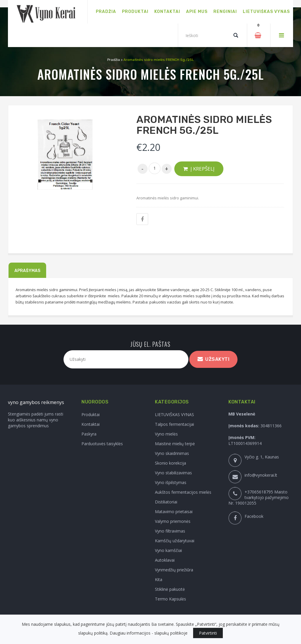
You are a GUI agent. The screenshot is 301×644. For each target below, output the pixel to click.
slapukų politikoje (171, 633)
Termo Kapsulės (170, 599)
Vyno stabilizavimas (173, 473)
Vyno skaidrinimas (172, 453)
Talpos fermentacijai (174, 424)
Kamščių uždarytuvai (175, 541)
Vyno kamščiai (168, 550)
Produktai (91, 414)
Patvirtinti (208, 633)
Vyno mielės (166, 434)
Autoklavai (165, 560)
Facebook (254, 516)
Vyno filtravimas (170, 531)
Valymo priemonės (173, 521)
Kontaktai (91, 424)
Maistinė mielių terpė (175, 444)
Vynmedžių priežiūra (174, 570)
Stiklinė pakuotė (170, 589)
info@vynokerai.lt (261, 475)
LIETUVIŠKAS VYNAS (174, 414)
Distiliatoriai (166, 502)
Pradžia (114, 60)
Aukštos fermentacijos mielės (183, 492)
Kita (159, 579)
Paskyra (89, 434)
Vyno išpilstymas (171, 482)
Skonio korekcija (170, 463)
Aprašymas (27, 271)
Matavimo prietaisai (174, 512)
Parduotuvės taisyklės (102, 444)
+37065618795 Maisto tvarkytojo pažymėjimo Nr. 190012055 (259, 497)
